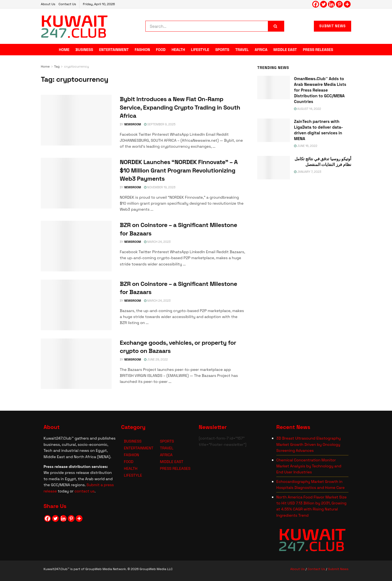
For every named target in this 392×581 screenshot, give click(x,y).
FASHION (142, 50)
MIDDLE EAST (285, 50)
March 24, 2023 (157, 242)
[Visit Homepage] (74, 26)
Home (45, 66)
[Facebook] (316, 4)
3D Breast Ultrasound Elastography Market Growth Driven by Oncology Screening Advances (309, 444)
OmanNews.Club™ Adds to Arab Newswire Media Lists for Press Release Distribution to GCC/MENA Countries (320, 90)
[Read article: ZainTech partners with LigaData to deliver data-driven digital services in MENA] (274, 130)
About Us (48, 4)
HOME (64, 50)
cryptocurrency (76, 66)
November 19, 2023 (160, 187)
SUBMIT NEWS (333, 26)
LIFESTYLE (200, 50)
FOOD (161, 50)
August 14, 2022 (307, 109)
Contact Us (67, 4)
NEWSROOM (133, 124)
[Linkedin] (331, 4)
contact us (85, 491)
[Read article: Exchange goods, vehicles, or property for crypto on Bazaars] (76, 364)
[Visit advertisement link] (304, 237)
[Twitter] (324, 4)
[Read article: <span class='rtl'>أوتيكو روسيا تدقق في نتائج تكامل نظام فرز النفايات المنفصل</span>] (274, 168)
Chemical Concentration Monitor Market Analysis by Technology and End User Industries (309, 466)
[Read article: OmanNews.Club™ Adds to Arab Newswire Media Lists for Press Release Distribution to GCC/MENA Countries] (274, 87)
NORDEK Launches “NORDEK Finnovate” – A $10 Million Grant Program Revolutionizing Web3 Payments (179, 170)
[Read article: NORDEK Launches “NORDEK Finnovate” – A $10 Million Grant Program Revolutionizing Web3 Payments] (76, 183)
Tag (57, 66)
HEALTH (178, 50)
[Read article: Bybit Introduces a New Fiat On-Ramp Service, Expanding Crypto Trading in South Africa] (76, 120)
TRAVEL (242, 50)
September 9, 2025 (160, 124)
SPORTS (222, 50)
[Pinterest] (339, 4)
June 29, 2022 (156, 359)
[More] (347, 4)
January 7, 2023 (308, 172)
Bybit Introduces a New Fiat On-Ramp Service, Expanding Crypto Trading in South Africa (180, 107)
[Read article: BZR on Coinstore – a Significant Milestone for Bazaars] (76, 246)
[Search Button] (276, 26)
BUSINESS (84, 50)
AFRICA (261, 50)
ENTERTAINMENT (114, 50)
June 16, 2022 (306, 146)
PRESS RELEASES (318, 50)
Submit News (338, 569)
